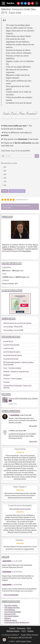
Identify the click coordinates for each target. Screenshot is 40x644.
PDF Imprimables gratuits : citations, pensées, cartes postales (19, 363)
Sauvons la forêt (10, 614)
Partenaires (21, 628)
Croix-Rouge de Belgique (13, 612)
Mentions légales (13, 631)
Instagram (7, 375)
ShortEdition (27, 251)
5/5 (4, 167)
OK (37, 156)
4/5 (4, 171)
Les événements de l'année (13, 355)
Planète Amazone (11, 620)
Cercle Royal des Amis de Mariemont (17, 622)
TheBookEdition (8, 249)
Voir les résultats (17, 191)
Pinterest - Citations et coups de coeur (16, 372)
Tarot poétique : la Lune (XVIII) (13, 330)
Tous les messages (11, 595)
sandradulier (15, 415)
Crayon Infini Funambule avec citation (23, 398)
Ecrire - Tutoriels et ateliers (12, 368)
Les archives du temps (11, 359)
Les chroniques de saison (12, 352)
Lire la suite (33, 426)
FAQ (29, 628)
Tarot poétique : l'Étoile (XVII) (13, 327)
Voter (5, 191)
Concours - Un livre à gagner (13, 379)
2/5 (4, 178)
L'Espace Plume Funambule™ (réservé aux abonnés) (17, 387)
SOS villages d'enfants (12, 608)
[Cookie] (4, 640)
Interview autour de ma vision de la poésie (17, 323)
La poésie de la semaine (11, 345)
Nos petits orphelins (11, 605)
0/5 (4, 185)
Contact (12, 628)
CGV (24, 631)
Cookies (30, 631)
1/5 (4, 182)
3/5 (4, 174)
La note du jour (8, 341)
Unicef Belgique (10, 610)
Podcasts (6, 382)
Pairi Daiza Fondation (11, 616)
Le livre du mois (8, 348)
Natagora (8, 618)
